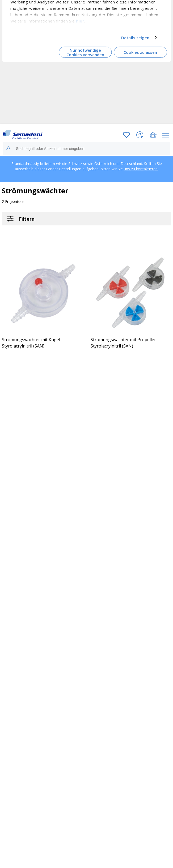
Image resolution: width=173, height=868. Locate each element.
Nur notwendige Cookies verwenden (85, 52)
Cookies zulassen (140, 52)
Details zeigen (135, 37)
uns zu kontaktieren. (141, 169)
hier (80, 21)
